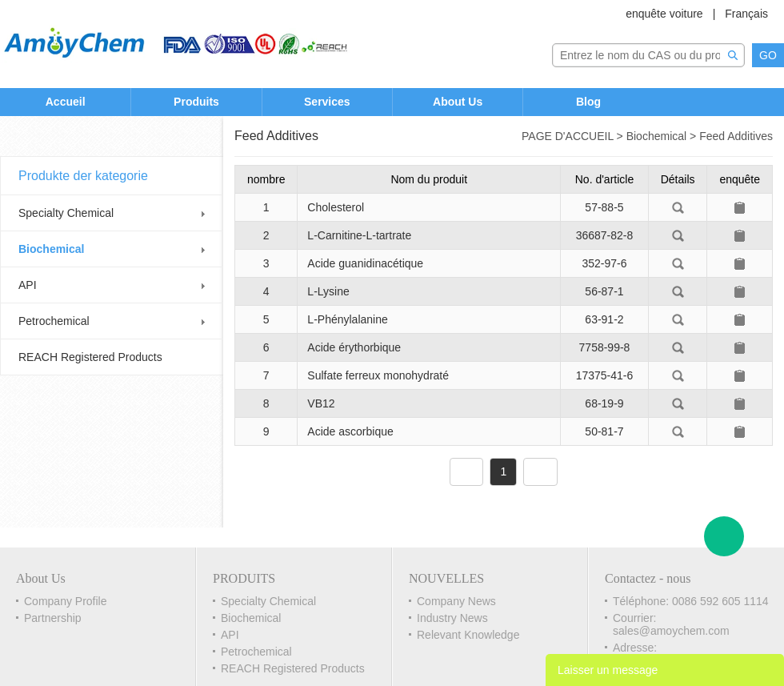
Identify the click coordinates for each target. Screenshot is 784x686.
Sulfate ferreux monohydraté (378, 375)
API (28, 285)
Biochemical (51, 249)
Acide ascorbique (350, 431)
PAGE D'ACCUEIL (568, 136)
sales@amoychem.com (671, 631)
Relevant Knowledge (468, 635)
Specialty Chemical (66, 213)
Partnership (53, 618)
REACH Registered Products (90, 357)
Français (746, 14)
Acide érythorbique (354, 347)
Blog (588, 102)
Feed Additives (736, 136)
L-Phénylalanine (347, 319)
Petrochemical (54, 321)
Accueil (66, 102)
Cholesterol (336, 207)
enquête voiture (664, 14)
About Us (458, 102)
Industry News (452, 618)
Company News (456, 601)
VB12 (321, 403)
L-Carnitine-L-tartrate (359, 235)
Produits (196, 102)
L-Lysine (328, 291)
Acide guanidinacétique (365, 263)
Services (327, 102)
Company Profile (66, 601)
